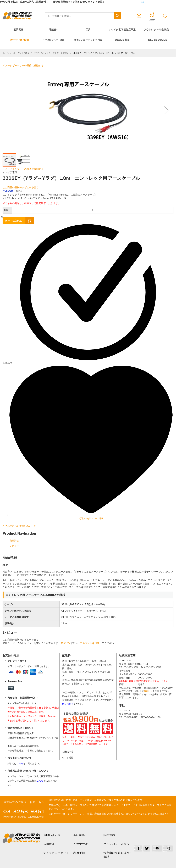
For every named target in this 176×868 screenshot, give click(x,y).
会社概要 (79, 835)
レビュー (14, 546)
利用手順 (79, 853)
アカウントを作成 (90, 643)
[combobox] (83, 16)
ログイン (66, 643)
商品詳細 (14, 541)
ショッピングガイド (56, 853)
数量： (7, 210)
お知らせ (148, 691)
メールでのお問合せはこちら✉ (127, 2)
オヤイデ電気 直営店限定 (122, 29)
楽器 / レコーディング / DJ (88, 40)
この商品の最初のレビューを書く (21, 187)
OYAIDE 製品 (122, 40)
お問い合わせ (52, 835)
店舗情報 (49, 844)
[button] (167, 110)
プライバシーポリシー (118, 844)
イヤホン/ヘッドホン (54, 40)
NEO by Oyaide (158, 40)
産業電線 (18, 29)
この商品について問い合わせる (19, 526)
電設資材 (54, 29)
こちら (20, 763)
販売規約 (109, 835)
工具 (88, 29)
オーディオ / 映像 (20, 40)
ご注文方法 (81, 844)
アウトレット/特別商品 (156, 29)
